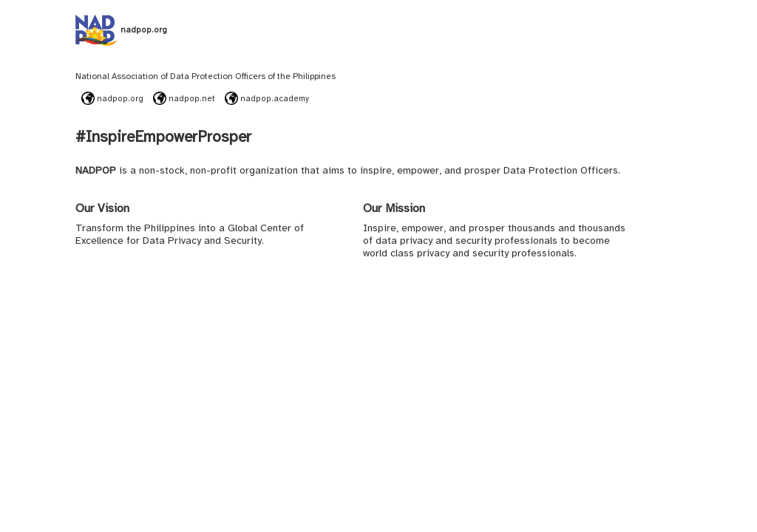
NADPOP (96, 170)
